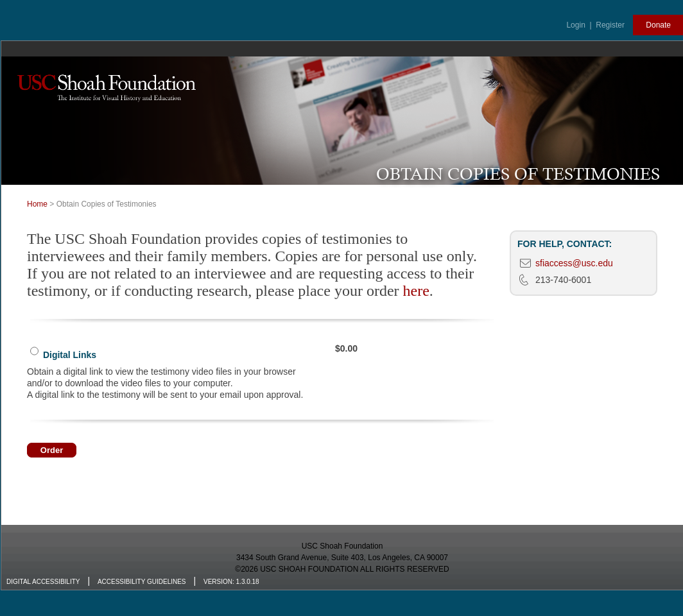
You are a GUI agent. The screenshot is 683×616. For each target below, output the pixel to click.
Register (610, 25)
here (416, 291)
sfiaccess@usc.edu (574, 263)
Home (37, 204)
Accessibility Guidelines (142, 582)
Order (52, 450)
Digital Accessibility (43, 582)
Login (575, 25)
